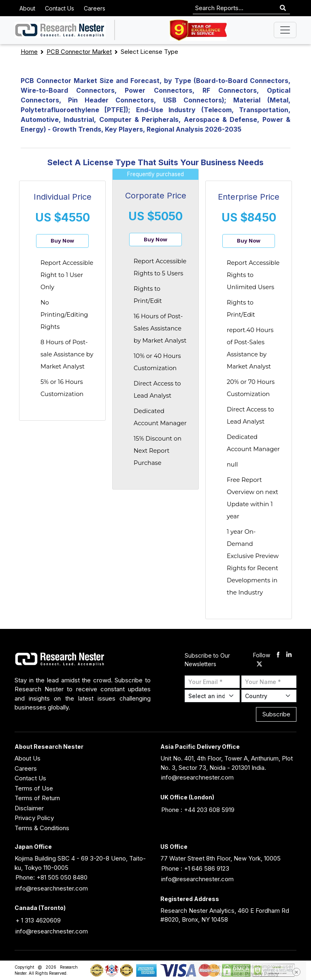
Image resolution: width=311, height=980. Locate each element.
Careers (95, 8)
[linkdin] (289, 655)
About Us (28, 758)
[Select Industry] (212, 696)
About (27, 8)
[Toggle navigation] (285, 30)
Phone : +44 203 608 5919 (198, 810)
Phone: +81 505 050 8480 (51, 877)
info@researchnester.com (197, 777)
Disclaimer (29, 808)
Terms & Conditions (42, 828)
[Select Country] (269, 696)
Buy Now (62, 241)
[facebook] (278, 655)
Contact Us (60, 8)
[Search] (283, 8)
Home (29, 52)
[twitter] (259, 664)
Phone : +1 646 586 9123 (195, 868)
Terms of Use (34, 788)
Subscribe (276, 714)
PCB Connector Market (79, 52)
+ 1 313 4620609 (38, 920)
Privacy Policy (34, 818)
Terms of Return (37, 798)
